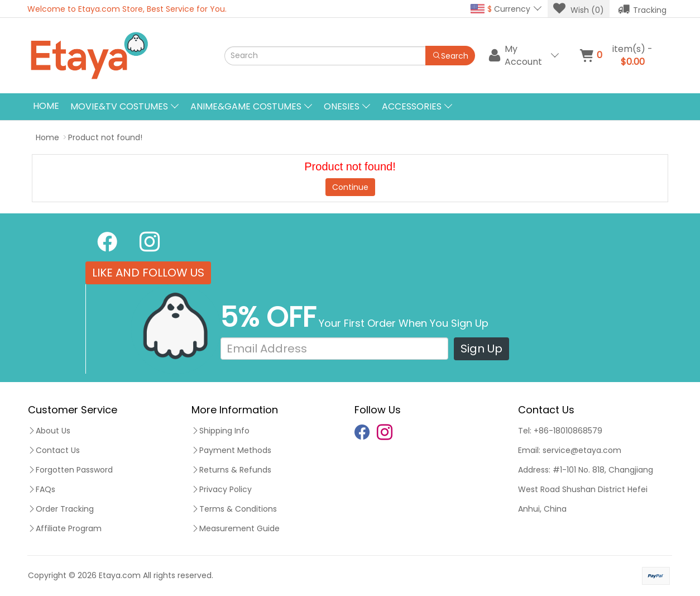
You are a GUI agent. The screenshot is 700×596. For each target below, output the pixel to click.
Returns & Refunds (231, 470)
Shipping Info (220, 431)
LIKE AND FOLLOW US (148, 273)
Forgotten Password (70, 470)
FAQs (42, 489)
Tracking (642, 9)
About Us (49, 431)
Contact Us (54, 450)
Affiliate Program (65, 528)
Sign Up (481, 349)
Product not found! (105, 137)
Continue (350, 187)
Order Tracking (61, 509)
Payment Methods (231, 450)
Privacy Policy (222, 489)
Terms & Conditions (234, 509)
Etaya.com (120, 575)
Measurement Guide (236, 528)
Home (46, 106)
